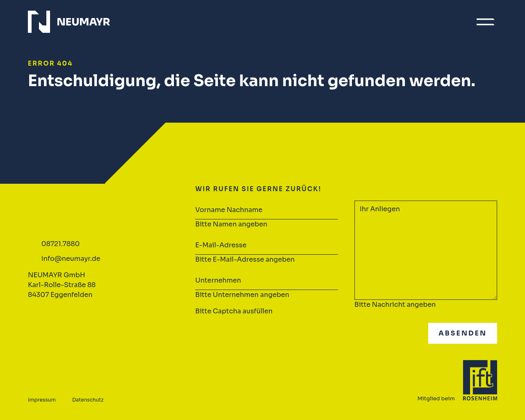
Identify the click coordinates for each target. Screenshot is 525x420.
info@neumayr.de (71, 259)
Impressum (42, 400)
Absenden (463, 333)
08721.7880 (61, 244)
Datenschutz (88, 400)
